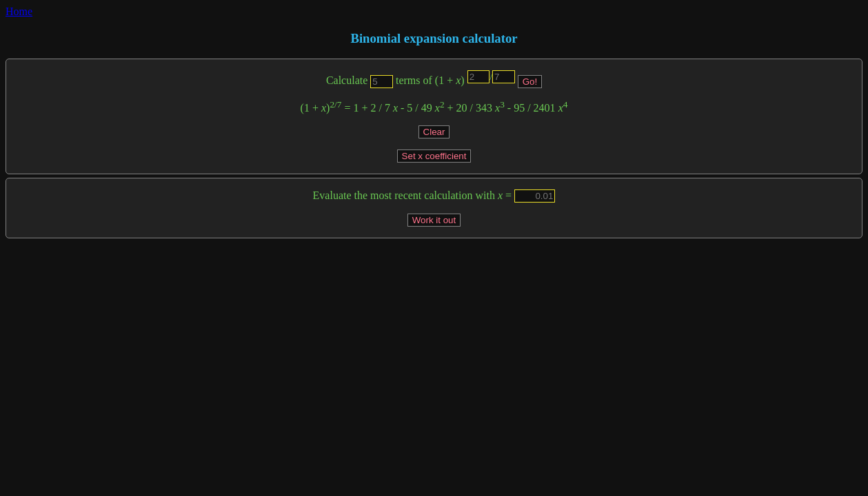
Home (19, 11)
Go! (530, 82)
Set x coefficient (434, 156)
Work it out (434, 220)
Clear (434, 132)
